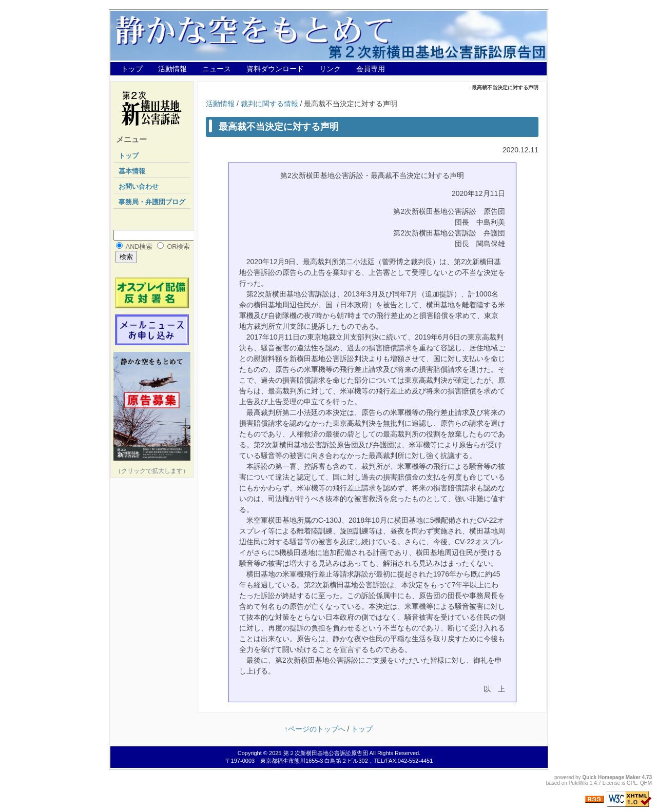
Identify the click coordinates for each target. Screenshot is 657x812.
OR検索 (178, 247)
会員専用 (371, 69)
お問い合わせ (139, 187)
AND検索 (139, 247)
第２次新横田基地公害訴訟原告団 (326, 753)
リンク (330, 69)
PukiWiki (578, 783)
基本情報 (132, 171)
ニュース (217, 69)
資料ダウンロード (275, 69)
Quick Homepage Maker (611, 777)
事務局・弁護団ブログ (152, 202)
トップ (132, 69)
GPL (632, 783)
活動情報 (172, 69)
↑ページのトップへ (315, 729)
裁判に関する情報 (269, 104)
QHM (646, 783)
